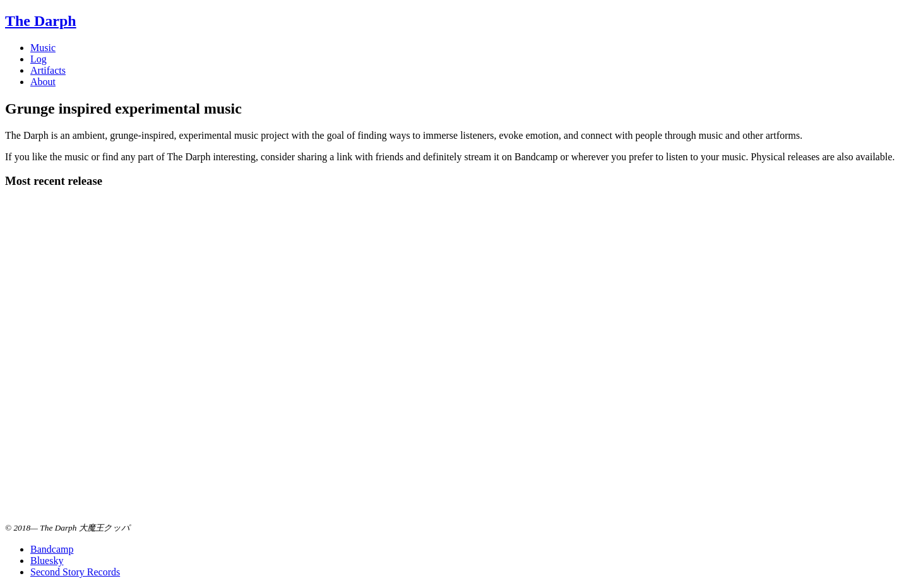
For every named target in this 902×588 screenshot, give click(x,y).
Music (43, 48)
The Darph (41, 21)
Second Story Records (75, 572)
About (43, 82)
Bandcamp (52, 549)
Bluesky (47, 561)
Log (39, 59)
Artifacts (48, 70)
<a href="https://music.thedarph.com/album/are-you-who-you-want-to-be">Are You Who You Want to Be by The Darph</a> (131, 360)
